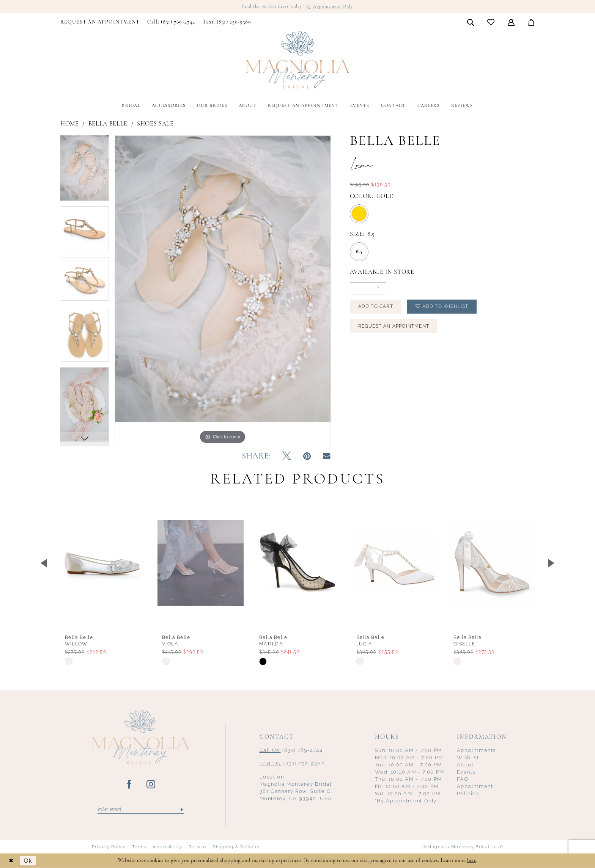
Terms (139, 847)
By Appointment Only (330, 6)
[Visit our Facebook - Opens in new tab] (130, 785)
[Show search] (471, 22)
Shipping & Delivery (236, 847)
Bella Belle (108, 124)
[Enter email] (141, 810)
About (465, 765)
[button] (511, 22)
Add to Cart (376, 306)
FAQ (463, 779)
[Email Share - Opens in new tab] (327, 456)
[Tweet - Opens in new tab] (287, 457)
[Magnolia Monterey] (297, 60)
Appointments (477, 750)
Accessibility (168, 847)
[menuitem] (100, 22)
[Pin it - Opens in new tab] (307, 457)
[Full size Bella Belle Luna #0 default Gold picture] (223, 291)
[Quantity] (368, 289)
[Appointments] (100, 22)
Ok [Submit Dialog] (28, 861)
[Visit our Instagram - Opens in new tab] (151, 785)
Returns (198, 847)
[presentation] (103, 563)
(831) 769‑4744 (291, 750)
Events (466, 772)
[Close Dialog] (11, 861)
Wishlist (468, 757)
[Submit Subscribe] (181, 810)
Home (70, 124)
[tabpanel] (85, 170)
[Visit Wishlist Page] (491, 22)
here (472, 860)
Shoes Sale (155, 124)
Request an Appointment (394, 326)
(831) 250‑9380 (292, 764)
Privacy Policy (109, 847)
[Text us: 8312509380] (227, 22)
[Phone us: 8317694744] (171, 22)
